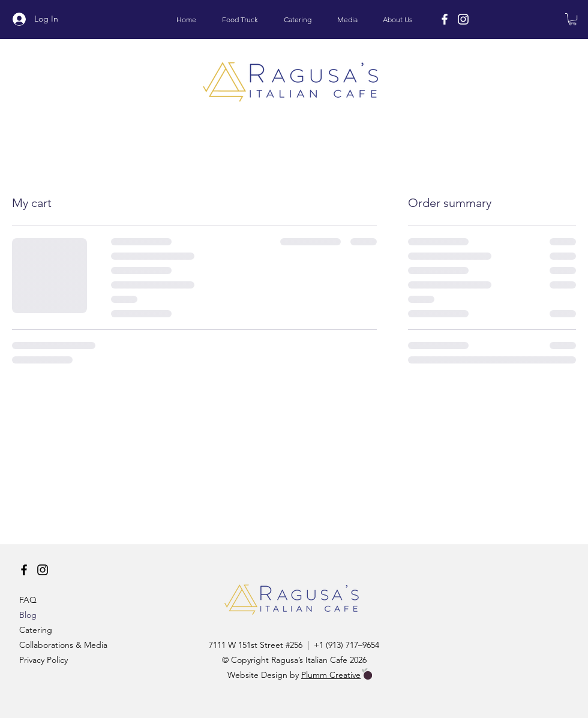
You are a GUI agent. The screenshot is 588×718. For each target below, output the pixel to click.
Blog (28, 615)
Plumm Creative (331, 675)
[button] (572, 19)
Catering (36, 630)
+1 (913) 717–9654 (346, 645)
